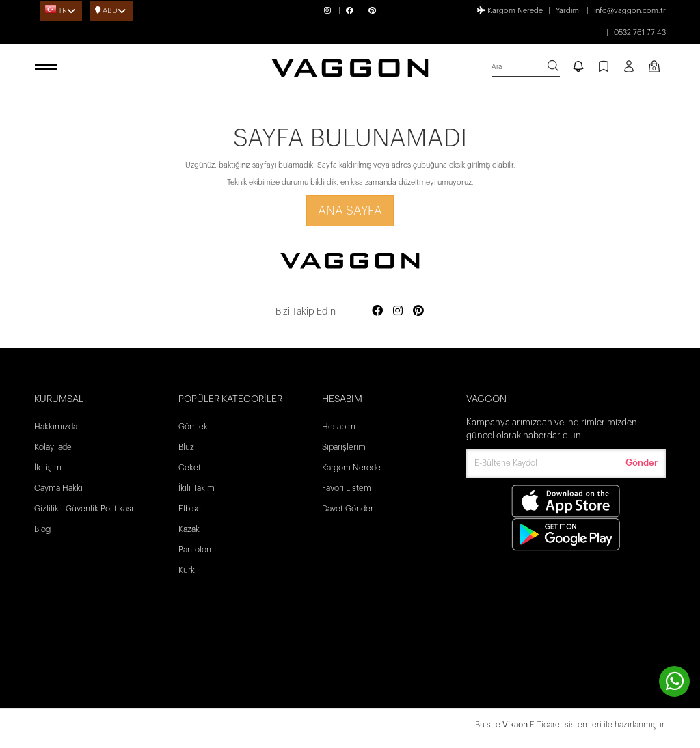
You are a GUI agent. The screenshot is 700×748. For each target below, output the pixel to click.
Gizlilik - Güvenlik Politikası (84, 509)
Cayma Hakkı (58, 488)
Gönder (642, 463)
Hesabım (339, 427)
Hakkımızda (56, 427)
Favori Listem (347, 488)
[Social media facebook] (377, 311)
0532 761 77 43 (640, 32)
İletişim (48, 468)
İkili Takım (197, 488)
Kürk (187, 570)
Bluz (186, 447)
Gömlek (193, 427)
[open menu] (48, 68)
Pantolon (195, 550)
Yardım (567, 11)
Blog (42, 529)
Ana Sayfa (350, 211)
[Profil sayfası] (629, 71)
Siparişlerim (344, 447)
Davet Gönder (348, 509)
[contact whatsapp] (674, 681)
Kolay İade (53, 447)
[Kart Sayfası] (654, 68)
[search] (526, 67)
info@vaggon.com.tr (630, 11)
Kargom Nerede (510, 10)
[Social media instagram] (398, 311)
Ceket (190, 468)
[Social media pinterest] (418, 311)
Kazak (189, 529)
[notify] (578, 68)
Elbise (190, 509)
